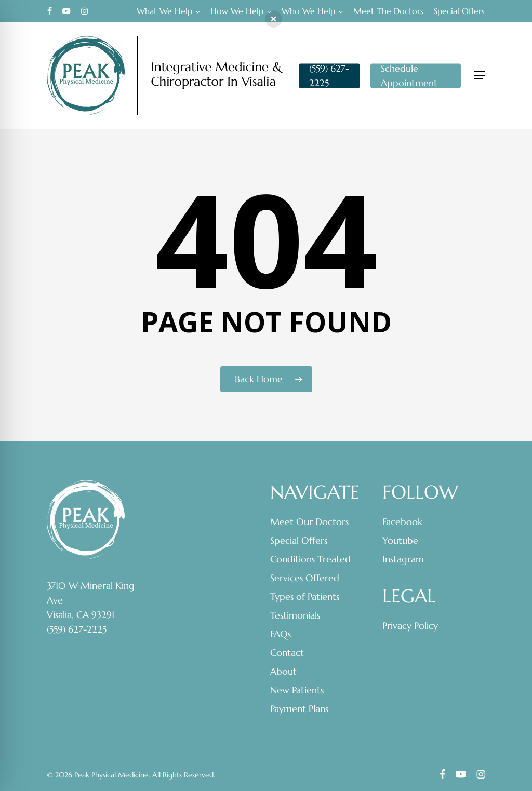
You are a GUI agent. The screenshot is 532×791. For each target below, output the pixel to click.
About (283, 671)
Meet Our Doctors (309, 522)
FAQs (281, 634)
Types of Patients (305, 596)
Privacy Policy (410, 626)
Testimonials (295, 615)
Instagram (403, 559)
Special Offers (299, 540)
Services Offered (305, 578)
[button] (480, 76)
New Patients (297, 690)
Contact (287, 653)
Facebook (402, 522)
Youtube (400, 540)
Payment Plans (299, 709)
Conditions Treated (310, 559)
